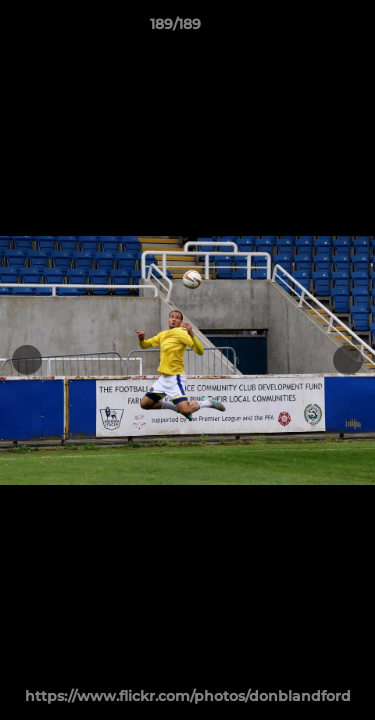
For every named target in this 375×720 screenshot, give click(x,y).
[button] (303, 29)
